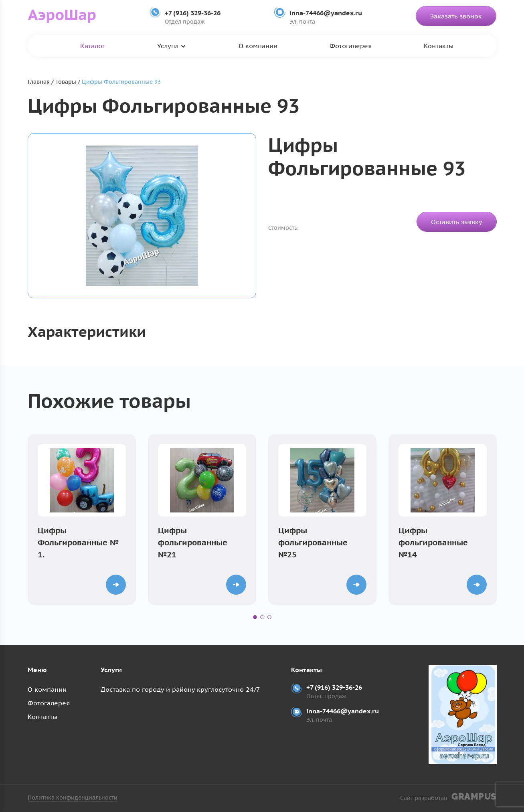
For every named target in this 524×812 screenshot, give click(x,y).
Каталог (93, 46)
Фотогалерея (351, 46)
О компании (258, 46)
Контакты (439, 46)
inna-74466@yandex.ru (326, 13)
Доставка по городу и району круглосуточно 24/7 (180, 689)
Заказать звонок (456, 16)
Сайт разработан (448, 797)
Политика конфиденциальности (73, 798)
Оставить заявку (457, 222)
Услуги (168, 46)
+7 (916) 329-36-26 (193, 13)
